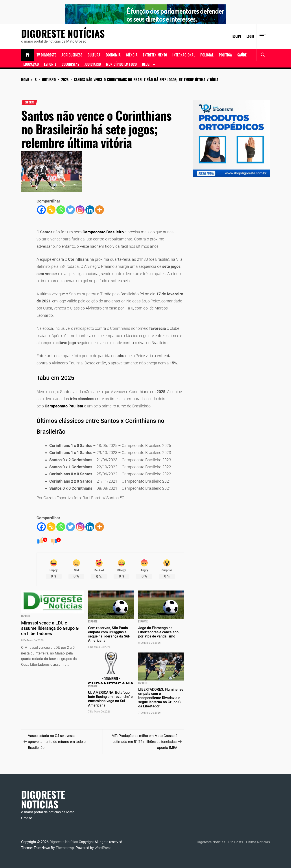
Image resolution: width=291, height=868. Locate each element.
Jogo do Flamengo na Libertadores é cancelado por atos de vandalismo (158, 632)
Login (250, 36)
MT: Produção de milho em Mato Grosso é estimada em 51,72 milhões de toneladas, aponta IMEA (144, 742)
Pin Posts (236, 842)
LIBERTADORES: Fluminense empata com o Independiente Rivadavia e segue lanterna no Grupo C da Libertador (161, 698)
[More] (99, 210)
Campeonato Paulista (64, 406)
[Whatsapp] (61, 210)
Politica (225, 55)
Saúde (242, 55)
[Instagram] (80, 210)
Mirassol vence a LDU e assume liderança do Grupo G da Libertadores (50, 628)
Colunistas (70, 64)
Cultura (94, 55)
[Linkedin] (90, 210)
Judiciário (93, 64)
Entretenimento (155, 55)
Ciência (132, 55)
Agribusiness (72, 55)
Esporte (50, 64)
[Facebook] (41, 210)
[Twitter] (70, 210)
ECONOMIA (113, 55)
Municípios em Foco (121, 64)
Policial (207, 55)
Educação (31, 64)
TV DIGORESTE (46, 55)
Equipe (237, 36)
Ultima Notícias (258, 842)
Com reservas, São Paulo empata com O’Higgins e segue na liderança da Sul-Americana (109, 634)
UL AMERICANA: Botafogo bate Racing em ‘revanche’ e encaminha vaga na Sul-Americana (110, 699)
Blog (146, 64)
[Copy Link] (51, 210)
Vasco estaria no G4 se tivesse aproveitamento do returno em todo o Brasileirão (57, 742)
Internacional (184, 55)
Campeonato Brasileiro (103, 232)
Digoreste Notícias (63, 34)
